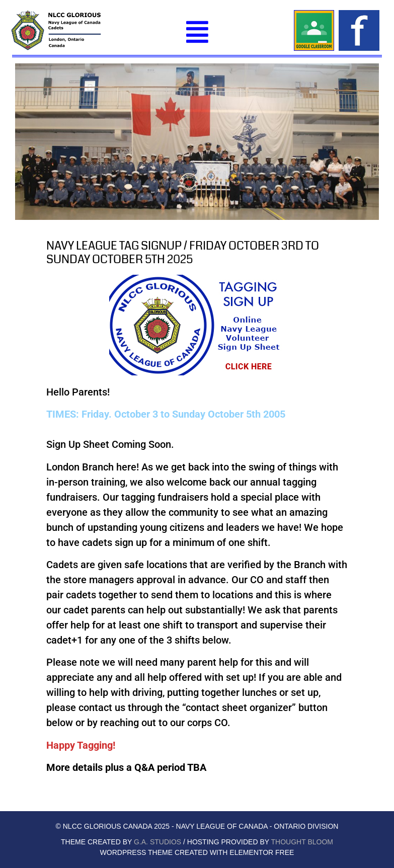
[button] (197, 32)
